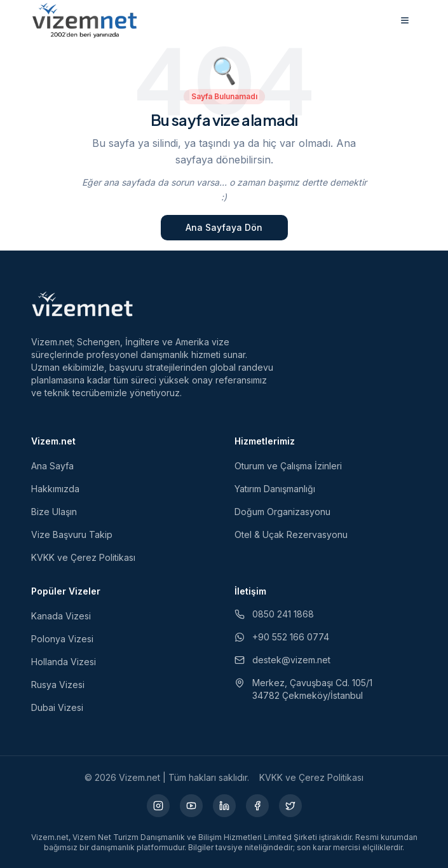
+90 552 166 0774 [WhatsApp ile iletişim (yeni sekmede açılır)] (282, 637)
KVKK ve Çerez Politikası (83, 557)
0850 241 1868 (274, 614)
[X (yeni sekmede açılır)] (290, 806)
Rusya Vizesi (58, 685)
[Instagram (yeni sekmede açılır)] (158, 806)
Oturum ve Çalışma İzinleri (288, 466)
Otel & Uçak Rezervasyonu (291, 534)
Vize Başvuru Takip (72, 534)
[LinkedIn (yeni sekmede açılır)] (224, 806)
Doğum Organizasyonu (282, 512)
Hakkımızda (55, 489)
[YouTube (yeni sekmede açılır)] (191, 806)
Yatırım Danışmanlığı (275, 489)
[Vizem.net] (83, 304)
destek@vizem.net (282, 660)
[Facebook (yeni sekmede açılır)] (257, 806)
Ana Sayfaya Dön (224, 227)
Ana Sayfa (52, 466)
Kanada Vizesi (61, 616)
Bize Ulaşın (54, 512)
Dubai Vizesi (57, 707)
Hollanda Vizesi (64, 662)
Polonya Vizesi (62, 639)
